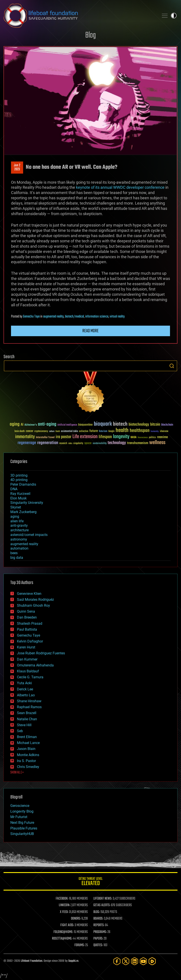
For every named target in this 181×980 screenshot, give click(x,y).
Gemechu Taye (31, 317)
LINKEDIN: (64, 905)
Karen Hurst (26, 647)
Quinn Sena (26, 611)
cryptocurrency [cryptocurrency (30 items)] (41, 431)
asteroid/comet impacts (29, 535)
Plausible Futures (24, 828)
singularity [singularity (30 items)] (78, 444)
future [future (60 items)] (94, 431)
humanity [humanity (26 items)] (155, 432)
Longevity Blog (22, 811)
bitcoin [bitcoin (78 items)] (155, 425)
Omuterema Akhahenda (35, 665)
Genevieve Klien (29, 594)
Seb (20, 731)
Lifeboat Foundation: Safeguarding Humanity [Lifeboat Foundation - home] (79, 16)
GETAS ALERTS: (102, 905)
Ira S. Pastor (26, 761)
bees (14, 553)
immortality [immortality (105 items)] (25, 437)
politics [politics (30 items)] (152, 438)
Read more (90, 331)
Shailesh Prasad (30, 623)
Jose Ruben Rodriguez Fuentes (41, 653)
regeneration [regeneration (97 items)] (48, 443)
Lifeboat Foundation (31, 961)
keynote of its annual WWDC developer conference (120, 187)
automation (19, 548)
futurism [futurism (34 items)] (103, 432)
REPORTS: (99, 925)
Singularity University (27, 503)
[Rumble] (152, 961)
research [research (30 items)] (63, 444)
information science (97, 317)
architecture (19, 530)
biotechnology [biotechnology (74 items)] (139, 425)
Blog (90, 35)
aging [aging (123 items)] (15, 424)
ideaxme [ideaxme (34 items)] (164, 432)
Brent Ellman (27, 737)
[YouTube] (143, 961)
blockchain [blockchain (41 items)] (167, 425)
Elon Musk (18, 498)
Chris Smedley (28, 767)
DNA (14, 489)
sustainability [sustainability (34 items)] (100, 444)
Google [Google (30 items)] (111, 431)
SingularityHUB (22, 834)
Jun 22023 (17, 167)
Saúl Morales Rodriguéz (35, 600)
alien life (17, 521)
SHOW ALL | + (17, 773)
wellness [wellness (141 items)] (157, 443)
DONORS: (76, 919)
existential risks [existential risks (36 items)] (69, 431)
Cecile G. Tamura (30, 677)
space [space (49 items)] (88, 443)
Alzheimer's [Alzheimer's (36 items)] (31, 425)
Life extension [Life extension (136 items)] (85, 437)
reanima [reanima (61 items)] (162, 437)
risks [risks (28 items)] (70, 443)
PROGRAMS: (100, 932)
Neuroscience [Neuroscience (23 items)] (143, 438)
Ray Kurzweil (20, 494)
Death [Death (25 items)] (58, 431)
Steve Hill (24, 725)
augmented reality (53, 317)
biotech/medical (74, 317)
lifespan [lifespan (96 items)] (105, 437)
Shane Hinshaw (29, 701)
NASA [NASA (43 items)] (134, 437)
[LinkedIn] (135, 961)
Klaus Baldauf (28, 671)
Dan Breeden (27, 617)
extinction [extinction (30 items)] (84, 431)
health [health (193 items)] (122, 431)
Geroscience (20, 806)
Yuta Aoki (24, 683)
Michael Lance (28, 743)
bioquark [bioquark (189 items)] (103, 424)
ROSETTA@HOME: (62, 939)
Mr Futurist (19, 817)
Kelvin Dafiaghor (30, 641)
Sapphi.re (73, 961)
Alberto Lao (26, 695)
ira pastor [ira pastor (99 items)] (64, 437)
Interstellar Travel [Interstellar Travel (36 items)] (45, 438)
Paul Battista (27, 629)
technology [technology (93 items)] (117, 443)
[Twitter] (126, 961)
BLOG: (97, 912)
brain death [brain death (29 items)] (20, 431)
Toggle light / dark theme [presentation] (174, 16)
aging (15, 516)
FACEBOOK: (62, 899)
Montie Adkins (28, 755)
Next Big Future (22, 823)
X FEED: (64, 912)
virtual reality (117, 317)
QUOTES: (98, 945)
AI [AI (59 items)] (22, 425)
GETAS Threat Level (90, 882)
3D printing (19, 475)
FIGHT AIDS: (67, 925)
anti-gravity (19, 525)
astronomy (19, 539)
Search (172, 366)
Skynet (16, 507)
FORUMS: (79, 945)
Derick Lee (25, 689)
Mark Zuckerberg (23, 512)
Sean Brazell (27, 713)
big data (17, 558)
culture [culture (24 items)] (52, 431)
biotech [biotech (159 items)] (120, 424)
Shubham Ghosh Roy (33, 605)
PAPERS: (98, 939)
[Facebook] (117, 961)
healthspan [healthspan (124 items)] (140, 431)
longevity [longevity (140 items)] (121, 437)
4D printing (19, 480)
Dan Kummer (27, 659)
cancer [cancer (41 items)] (30, 431)
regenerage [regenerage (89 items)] (27, 443)
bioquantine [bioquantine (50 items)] (85, 425)
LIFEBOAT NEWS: (103, 899)
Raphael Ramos (29, 707)
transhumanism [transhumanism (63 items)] (138, 443)
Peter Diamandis (23, 484)
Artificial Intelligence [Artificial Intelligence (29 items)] (67, 425)
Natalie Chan (27, 719)
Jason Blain (26, 749)
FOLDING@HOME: (63, 932)
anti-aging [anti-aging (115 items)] (47, 424)
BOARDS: (98, 919)
